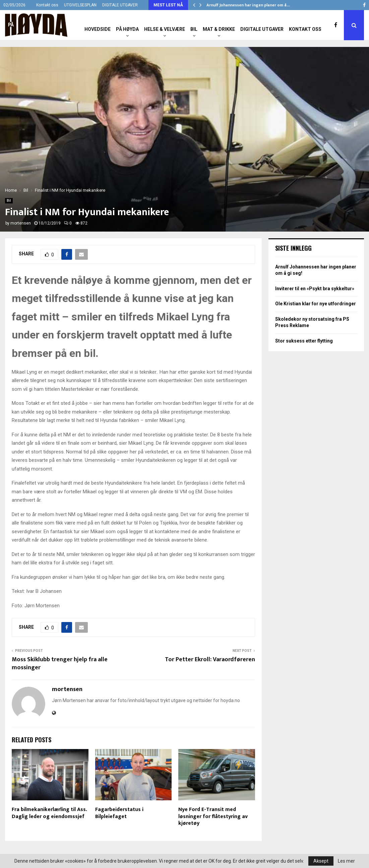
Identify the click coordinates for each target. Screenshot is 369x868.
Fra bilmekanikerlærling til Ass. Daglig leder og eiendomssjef (49, 813)
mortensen (21, 223)
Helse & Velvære (165, 29)
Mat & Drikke (219, 29)
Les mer (346, 861)
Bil (194, 29)
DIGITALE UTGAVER (120, 5)
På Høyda (127, 29)
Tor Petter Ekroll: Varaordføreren (210, 660)
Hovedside (98, 29)
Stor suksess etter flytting (304, 341)
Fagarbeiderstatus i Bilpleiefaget (119, 813)
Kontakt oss (47, 5)
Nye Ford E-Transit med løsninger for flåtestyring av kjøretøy (213, 817)
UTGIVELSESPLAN (80, 5)
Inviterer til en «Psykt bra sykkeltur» (315, 289)
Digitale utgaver (262, 29)
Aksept (321, 861)
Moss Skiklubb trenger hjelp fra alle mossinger (60, 664)
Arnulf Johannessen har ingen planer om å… (248, 5)
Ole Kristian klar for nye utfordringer (316, 304)
